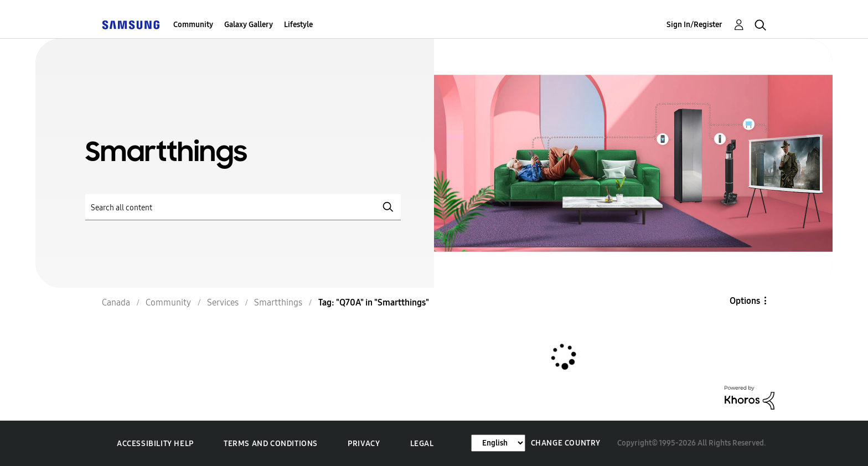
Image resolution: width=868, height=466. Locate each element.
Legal (422, 444)
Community (193, 25)
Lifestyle (298, 25)
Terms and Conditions (271, 444)
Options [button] (745, 301)
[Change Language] (498, 443)
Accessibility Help (155, 444)
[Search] (243, 207)
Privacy (364, 444)
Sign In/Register (694, 25)
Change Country (566, 443)
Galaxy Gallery (249, 25)
